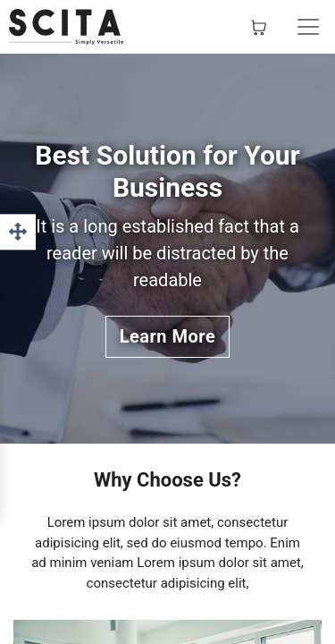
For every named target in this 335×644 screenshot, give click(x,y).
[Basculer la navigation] (308, 27)
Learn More (168, 336)
